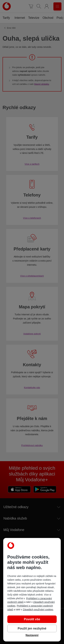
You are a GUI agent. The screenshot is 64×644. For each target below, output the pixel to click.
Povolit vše (32, 619)
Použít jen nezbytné (32, 628)
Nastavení (32, 635)
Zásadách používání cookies (38, 610)
